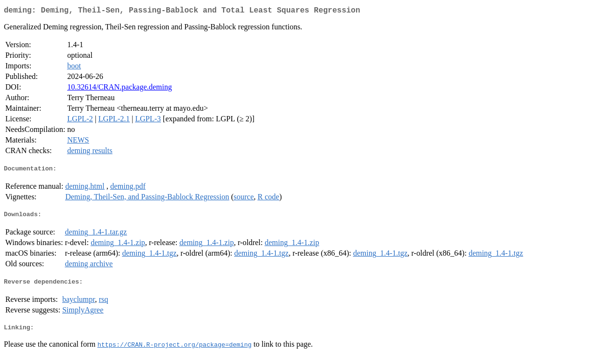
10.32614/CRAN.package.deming (119, 89)
